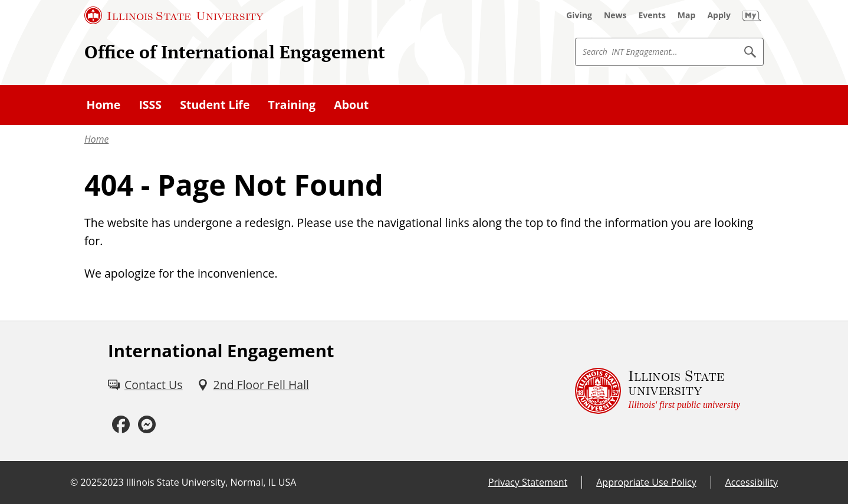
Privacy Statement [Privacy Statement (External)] (528, 482)
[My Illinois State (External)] (752, 15)
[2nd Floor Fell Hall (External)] (253, 385)
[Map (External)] (687, 15)
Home (96, 139)
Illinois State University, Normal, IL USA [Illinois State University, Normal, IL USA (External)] (211, 482)
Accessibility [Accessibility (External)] (752, 482)
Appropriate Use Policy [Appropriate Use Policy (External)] (646, 482)
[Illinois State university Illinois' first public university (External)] (658, 391)
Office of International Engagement (235, 52)
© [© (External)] (74, 482)
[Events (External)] (652, 15)
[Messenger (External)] (147, 425)
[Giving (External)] (579, 15)
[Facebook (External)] (121, 425)
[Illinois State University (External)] (174, 15)
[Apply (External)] (719, 15)
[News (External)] (615, 15)
